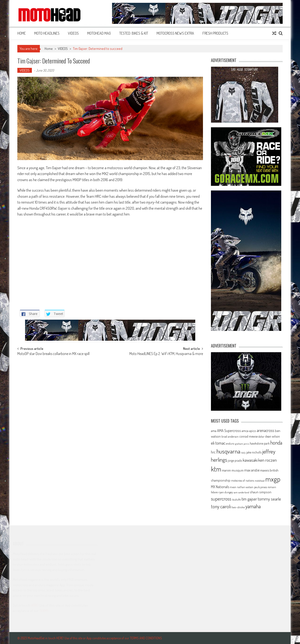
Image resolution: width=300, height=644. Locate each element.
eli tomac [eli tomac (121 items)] (218, 443)
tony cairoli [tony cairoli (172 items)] (221, 506)
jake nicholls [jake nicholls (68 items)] (254, 452)
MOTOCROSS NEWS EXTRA (175, 33)
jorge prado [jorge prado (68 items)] (235, 460)
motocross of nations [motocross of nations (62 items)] (243, 480)
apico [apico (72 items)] (253, 431)
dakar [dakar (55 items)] (261, 437)
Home (22, 33)
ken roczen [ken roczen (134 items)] (268, 460)
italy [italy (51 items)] (243, 453)
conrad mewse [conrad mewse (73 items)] (248, 436)
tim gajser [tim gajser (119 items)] (249, 499)
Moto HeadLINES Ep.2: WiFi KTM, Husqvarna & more (166, 354)
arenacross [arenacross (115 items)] (265, 430)
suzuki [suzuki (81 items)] (236, 499)
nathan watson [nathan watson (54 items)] (245, 487)
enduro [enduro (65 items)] (230, 443)
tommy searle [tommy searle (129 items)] (269, 499)
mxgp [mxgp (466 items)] (273, 479)
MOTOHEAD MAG (99, 33)
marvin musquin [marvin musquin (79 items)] (233, 470)
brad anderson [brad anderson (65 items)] (230, 436)
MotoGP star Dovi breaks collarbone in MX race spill (53, 354)
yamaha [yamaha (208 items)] (253, 506)
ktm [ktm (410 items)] (216, 469)
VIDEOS (73, 33)
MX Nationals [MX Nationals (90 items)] (220, 487)
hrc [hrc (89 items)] (213, 452)
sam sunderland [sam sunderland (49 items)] (241, 492)
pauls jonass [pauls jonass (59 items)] (261, 487)
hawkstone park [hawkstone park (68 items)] (260, 443)
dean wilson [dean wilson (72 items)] (272, 436)
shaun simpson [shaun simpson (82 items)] (261, 492)
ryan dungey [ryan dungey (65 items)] (226, 492)
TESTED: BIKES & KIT (134, 33)
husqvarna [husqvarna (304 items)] (228, 451)
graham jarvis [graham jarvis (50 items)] (242, 444)
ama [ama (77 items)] (214, 431)
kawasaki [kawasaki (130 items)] (250, 460)
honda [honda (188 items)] (276, 443)
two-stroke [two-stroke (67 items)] (238, 507)
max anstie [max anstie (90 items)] (252, 470)
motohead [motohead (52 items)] (260, 481)
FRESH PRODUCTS (215, 33)
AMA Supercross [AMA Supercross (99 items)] (229, 430)
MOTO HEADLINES (47, 33)
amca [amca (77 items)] (245, 431)
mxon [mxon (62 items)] (233, 487)
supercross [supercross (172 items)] (221, 499)
